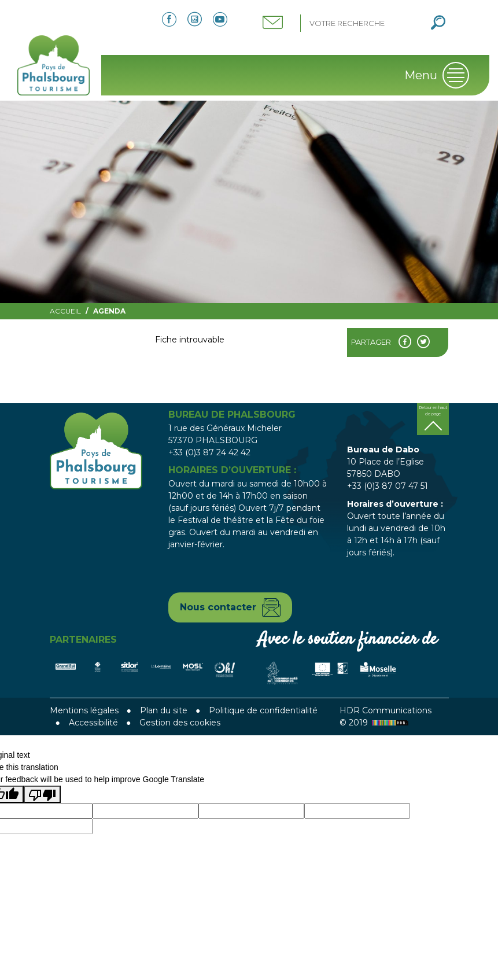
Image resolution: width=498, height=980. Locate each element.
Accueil (65, 311)
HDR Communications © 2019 (386, 716)
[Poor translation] (42, 794)
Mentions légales (84, 710)
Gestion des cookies (180, 723)
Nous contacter (218, 607)
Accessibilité (93, 723)
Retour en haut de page (433, 411)
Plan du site (164, 710)
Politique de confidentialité (263, 710)
